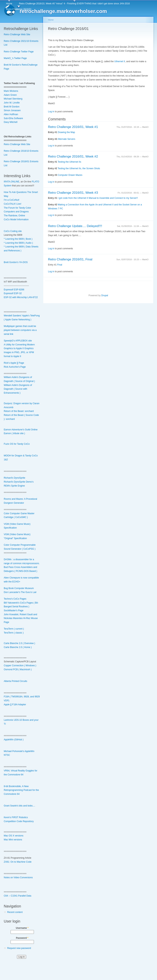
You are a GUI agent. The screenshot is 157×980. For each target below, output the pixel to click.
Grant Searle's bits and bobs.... (19, 806)
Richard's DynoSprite (14, 478)
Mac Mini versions (13, 840)
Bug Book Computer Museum (19, 588)
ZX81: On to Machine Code (18, 862)
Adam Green (10, 95)
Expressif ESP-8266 (14, 290)
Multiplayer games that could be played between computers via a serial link (20, 330)
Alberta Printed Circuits (15, 681)
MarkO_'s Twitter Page (15, 58)
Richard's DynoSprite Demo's (19, 482)
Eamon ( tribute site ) (14, 433)
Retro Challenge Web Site (17, 34)
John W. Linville (12, 103)
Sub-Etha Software (13, 118)
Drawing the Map (66, 132)
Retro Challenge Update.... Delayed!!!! (75, 226)
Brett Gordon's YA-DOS (16, 262)
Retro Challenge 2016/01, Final (70, 259)
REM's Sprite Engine (14, 486)
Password (22, 938)
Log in (51, 112)
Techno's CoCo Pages (15, 599)
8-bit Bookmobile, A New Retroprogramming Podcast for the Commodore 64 (21, 790)
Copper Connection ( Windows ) (20, 666)
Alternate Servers (66, 139)
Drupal (105, 295)
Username (22, 928)
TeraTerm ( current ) (14, 629)
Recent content (15, 912)
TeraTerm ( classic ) (14, 633)
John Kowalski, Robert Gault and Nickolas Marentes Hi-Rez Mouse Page (21, 618)
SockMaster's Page (14, 610)
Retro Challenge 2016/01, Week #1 (73, 127)
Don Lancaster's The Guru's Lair (20, 592)
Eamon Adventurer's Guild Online (21, 430)
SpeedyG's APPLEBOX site (18, 341)
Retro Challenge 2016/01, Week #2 (73, 156)
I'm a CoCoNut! (12, 200)
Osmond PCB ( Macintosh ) (18, 669)
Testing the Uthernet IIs (69, 162)
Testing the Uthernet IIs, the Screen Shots (79, 168)
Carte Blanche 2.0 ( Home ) (18, 647)
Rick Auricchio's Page (15, 367)
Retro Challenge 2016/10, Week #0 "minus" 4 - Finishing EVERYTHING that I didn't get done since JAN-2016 (74, 4)
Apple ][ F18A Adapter (15, 705)
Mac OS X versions (14, 836)
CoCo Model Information (16, 220)
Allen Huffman (11, 114)
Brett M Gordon (12, 107)
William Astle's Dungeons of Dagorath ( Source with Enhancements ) (18, 389)
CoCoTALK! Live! (13, 204)
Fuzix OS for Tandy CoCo (17, 444)
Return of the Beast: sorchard (19, 411)
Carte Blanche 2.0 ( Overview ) (19, 643)
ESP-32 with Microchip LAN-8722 (21, 297)
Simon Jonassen (12, 110)
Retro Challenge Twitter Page (19, 52)
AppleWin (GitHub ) (14, 740)
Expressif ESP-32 (13, 293)
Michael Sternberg (13, 99)
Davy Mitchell (11, 122)
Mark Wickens (11, 91)
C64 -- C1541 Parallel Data (18, 896)
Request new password (19, 948)
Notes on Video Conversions (18, 877)
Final (60, 265)
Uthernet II (120, 61)
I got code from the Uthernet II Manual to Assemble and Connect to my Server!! (98, 198)
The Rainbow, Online (14, 216)
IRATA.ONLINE (12, 182)
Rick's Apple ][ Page (14, 363)
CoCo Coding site (13, 231)
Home (9, 4)
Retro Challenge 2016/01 (19, 9)
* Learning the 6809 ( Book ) (18, 239)
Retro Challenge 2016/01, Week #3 (73, 193)
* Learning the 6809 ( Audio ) (18, 243)
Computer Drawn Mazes (70, 175)
